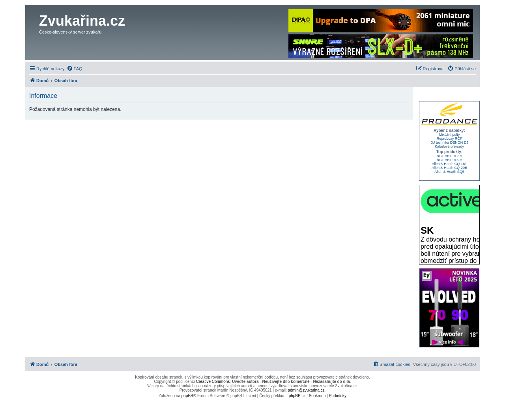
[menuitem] (75, 69)
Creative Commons (213, 382)
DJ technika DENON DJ (449, 142)
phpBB (187, 396)
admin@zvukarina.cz (306, 390)
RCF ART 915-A (450, 160)
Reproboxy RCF (450, 139)
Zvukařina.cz (82, 21)
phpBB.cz (297, 396)
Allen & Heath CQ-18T (449, 164)
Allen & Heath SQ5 (449, 172)
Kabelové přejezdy (449, 146)
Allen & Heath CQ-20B (449, 168)
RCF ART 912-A (450, 156)
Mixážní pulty (450, 135)
